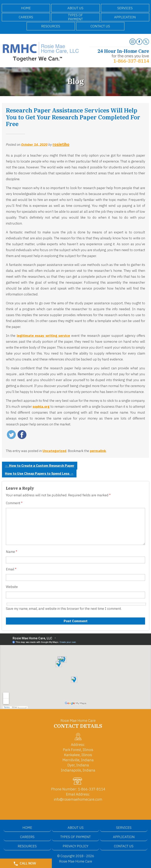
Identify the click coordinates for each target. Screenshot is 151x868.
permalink (98, 451)
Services (125, 8)
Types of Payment (75, 837)
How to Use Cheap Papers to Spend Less (39, 473)
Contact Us (100, 26)
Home (26, 8)
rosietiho (61, 144)
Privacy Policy (75, 846)
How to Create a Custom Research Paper (40, 466)
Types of (75, 17)
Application (125, 17)
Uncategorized (55, 451)
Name (12, 552)
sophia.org (41, 407)
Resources (51, 26)
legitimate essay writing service (43, 336)
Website (12, 587)
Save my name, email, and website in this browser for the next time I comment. (64, 609)
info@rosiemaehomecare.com (78, 799)
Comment (14, 503)
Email (11, 569)
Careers (26, 17)
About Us (75, 8)
